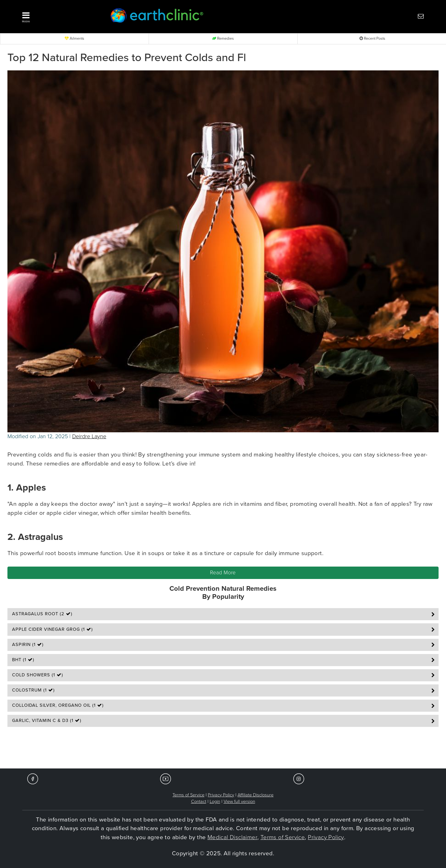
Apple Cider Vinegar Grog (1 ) (52, 629)
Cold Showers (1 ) (38, 675)
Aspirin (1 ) (28, 645)
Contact (199, 801)
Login (215, 801)
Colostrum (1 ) (33, 690)
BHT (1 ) (23, 660)
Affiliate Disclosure (256, 795)
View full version (239, 801)
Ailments (74, 39)
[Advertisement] (223, 750)
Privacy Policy (221, 795)
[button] (56, 16)
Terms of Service (188, 795)
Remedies (223, 39)
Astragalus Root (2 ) (42, 614)
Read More (223, 573)
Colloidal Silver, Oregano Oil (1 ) (58, 705)
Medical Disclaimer (232, 837)
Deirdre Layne (89, 436)
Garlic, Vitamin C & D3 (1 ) (47, 721)
